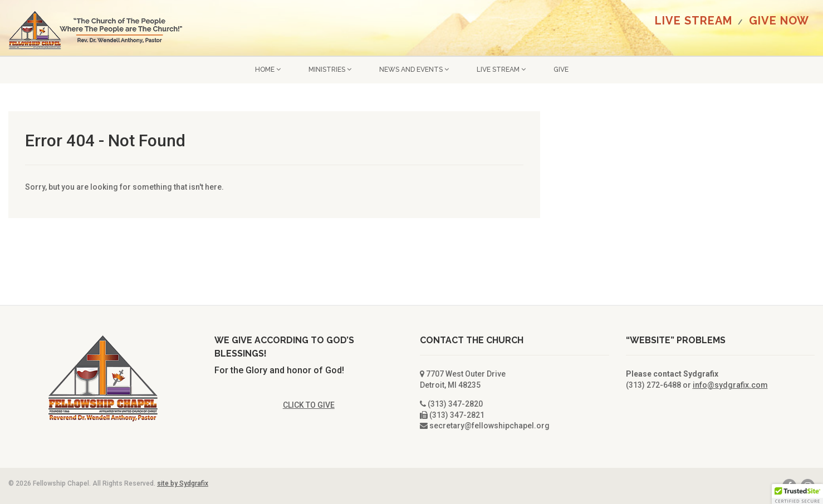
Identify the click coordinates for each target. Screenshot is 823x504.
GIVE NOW (779, 21)
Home (268, 70)
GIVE (561, 70)
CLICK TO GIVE (309, 405)
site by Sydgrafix (183, 483)
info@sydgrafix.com (730, 385)
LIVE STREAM (694, 21)
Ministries (330, 70)
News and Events (414, 70)
